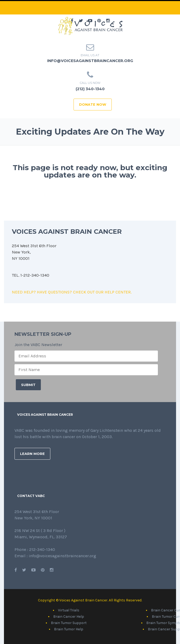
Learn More (32, 454)
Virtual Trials (69, 610)
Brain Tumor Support (69, 623)
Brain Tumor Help (69, 629)
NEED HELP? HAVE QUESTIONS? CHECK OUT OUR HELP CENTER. (72, 292)
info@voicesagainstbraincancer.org (90, 61)
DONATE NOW (93, 104)
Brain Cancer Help (69, 617)
